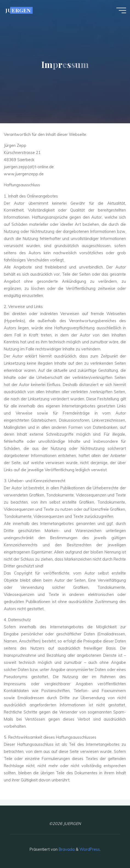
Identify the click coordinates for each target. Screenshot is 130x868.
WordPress (90, 849)
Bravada (66, 849)
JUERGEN (18, 10)
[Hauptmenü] (121, 10)
